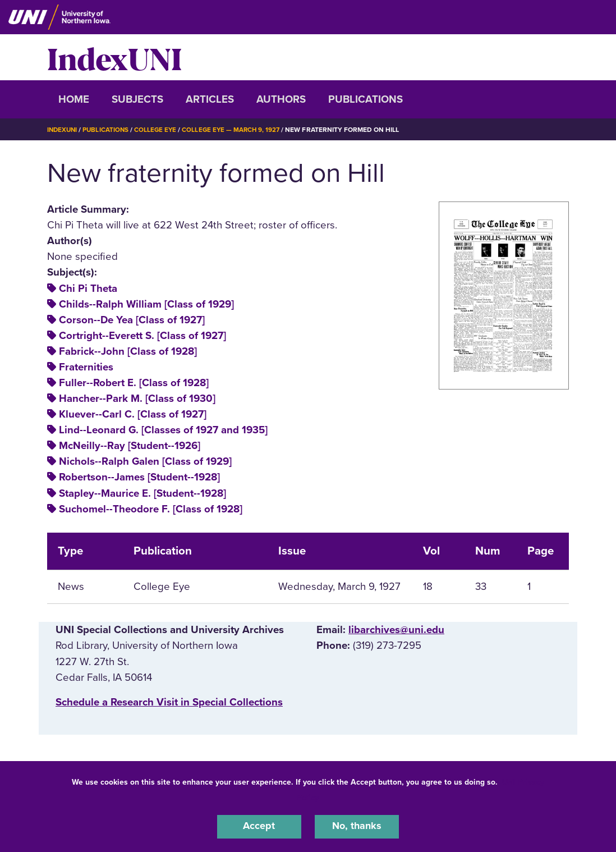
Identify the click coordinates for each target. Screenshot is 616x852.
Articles (210, 99)
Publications (366, 99)
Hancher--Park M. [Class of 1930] (137, 398)
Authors (281, 99)
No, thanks (357, 826)
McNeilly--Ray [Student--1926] (130, 446)
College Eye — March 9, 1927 (236, 130)
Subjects (137, 99)
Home (74, 99)
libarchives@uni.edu (396, 630)
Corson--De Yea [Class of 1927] (132, 320)
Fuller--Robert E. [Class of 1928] (134, 383)
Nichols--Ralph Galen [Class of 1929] (145, 461)
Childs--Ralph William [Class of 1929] (146, 304)
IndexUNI (114, 57)
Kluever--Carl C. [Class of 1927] (133, 414)
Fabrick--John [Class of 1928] (128, 351)
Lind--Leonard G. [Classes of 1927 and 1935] (163, 430)
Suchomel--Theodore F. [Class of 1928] (151, 509)
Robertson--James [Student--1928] (139, 477)
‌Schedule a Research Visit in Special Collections (169, 702)
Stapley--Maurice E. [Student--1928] (142, 493)
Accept (259, 826)
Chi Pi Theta (88, 288)
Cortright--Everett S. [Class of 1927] (142, 336)
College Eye (159, 130)
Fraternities (86, 367)
